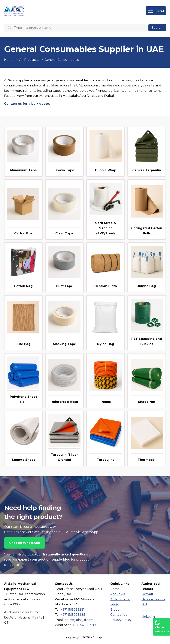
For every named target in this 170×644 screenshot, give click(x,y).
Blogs (115, 609)
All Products (29, 60)
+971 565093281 (73, 609)
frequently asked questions (65, 554)
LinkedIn (148, 617)
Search (157, 28)
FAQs (114, 604)
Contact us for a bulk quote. (27, 104)
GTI (144, 604)
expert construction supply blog (44, 559)
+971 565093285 (73, 615)
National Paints (153, 599)
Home (9, 60)
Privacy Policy (121, 620)
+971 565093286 (85, 625)
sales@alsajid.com (79, 620)
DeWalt (147, 594)
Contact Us (119, 615)
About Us (118, 594)
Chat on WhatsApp (25, 543)
